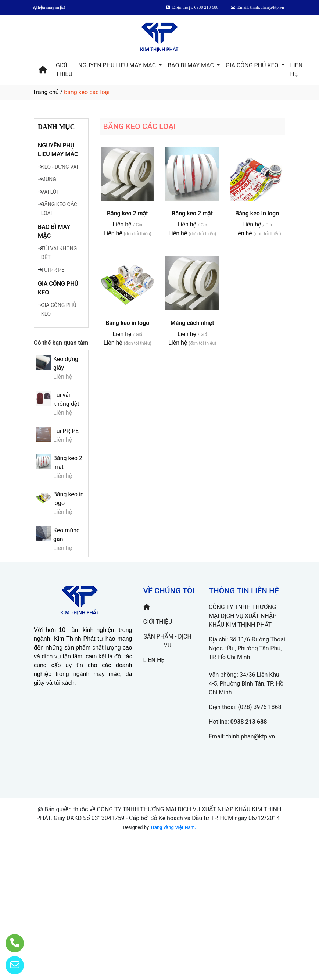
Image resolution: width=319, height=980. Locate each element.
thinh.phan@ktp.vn (250, 736)
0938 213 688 (249, 722)
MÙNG (49, 179)
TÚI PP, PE (53, 270)
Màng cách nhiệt (192, 323)
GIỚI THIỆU (64, 70)
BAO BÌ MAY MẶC (191, 65)
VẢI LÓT (50, 192)
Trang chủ (46, 92)
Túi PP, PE (66, 431)
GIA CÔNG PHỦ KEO (253, 65)
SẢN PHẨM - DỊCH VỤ (168, 641)
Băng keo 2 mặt (128, 213)
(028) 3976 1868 (260, 707)
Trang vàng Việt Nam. (173, 827)
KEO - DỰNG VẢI (60, 167)
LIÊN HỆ (296, 70)
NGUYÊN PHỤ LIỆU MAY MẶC (118, 65)
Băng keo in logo (257, 213)
